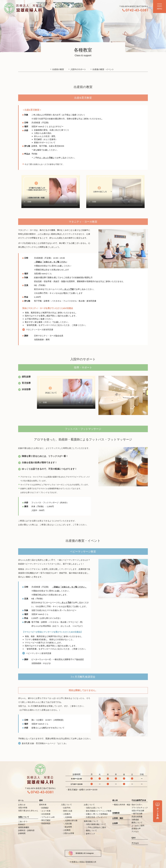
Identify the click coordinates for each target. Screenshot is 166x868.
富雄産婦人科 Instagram (81, 853)
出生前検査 (46, 814)
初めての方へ (137, 805)
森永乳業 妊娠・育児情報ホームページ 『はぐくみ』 (45, 748)
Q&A (134, 838)
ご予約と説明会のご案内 (96, 827)
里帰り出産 (68, 811)
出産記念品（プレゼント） (97, 817)
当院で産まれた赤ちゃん (28, 811)
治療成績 (135, 820)
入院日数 (68, 824)
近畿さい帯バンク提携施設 (97, 814)
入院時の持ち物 (71, 820)
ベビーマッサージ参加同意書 (39, 658)
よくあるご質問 (138, 826)
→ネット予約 (47, 163)
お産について (89, 805)
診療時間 (22, 833)
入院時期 (68, 817)
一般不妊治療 (137, 814)
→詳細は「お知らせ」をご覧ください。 (69, 592)
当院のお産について (94, 808)
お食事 (115, 823)
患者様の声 (136, 829)
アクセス (135, 832)
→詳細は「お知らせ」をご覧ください (51, 267)
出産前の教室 (58, 69)
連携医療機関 (24, 827)
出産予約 (67, 808)
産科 (41, 800)
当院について (24, 817)
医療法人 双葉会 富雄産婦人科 (84, 862)
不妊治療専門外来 (139, 800)
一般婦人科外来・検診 (121, 805)
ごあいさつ (23, 821)
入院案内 (67, 814)
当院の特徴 (23, 808)
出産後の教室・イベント (103, 69)
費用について (91, 831)
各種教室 (116, 813)
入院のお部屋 (69, 833)
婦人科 (115, 800)
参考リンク (91, 834)
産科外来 (43, 805)
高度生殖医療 (137, 817)
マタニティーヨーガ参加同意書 (40, 334)
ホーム (21, 800)
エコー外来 (46, 811)
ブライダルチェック (140, 808)
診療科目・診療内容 (26, 830)
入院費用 (67, 830)
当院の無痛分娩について (96, 824)
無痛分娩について (91, 821)
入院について (66, 805)
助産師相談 (46, 823)
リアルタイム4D (48, 817)
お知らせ (22, 805)
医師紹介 (22, 824)
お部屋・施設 (118, 818)
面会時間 (68, 827)
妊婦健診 (45, 808)
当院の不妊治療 (138, 811)
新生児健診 (46, 820)
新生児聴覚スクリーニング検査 (99, 811)
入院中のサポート (78, 69)
